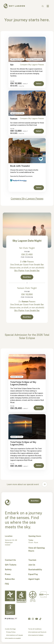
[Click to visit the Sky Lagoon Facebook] (29, 619)
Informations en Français (15, 635)
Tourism (32, 560)
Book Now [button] (27, 277)
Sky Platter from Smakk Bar (27, 271)
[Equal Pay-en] (33, 596)
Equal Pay (33, 574)
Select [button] (39, 84)
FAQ (7, 584)
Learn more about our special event (23, 484)
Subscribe (10, 579)
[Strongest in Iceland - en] (10, 609)
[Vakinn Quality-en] (10, 596)
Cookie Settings (10, 629)
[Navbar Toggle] (48, 6)
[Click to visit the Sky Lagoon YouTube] (37, 619)
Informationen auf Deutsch (37, 632)
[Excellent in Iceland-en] (44, 595)
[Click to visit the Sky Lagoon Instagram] (33, 619)
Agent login (34, 579)
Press (8, 574)
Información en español (13, 638)
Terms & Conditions (35, 629)
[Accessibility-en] (21, 597)
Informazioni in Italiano (36, 635)
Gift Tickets (11, 565)
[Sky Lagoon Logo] (14, 6)
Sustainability (35, 570)
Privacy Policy (11, 632)
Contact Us (10, 560)
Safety (8, 570)
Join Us (32, 565)
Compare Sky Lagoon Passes (32, 65)
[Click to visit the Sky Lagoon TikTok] (40, 619)
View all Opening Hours (37, 549)
